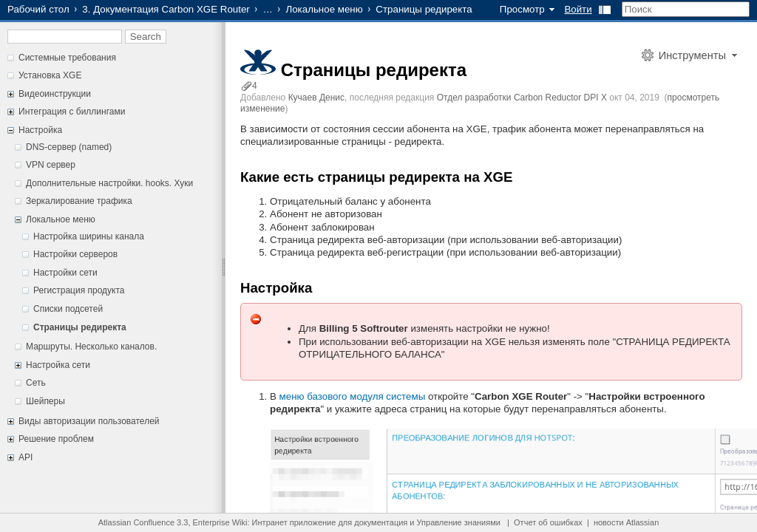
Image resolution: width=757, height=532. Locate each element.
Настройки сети (65, 273)
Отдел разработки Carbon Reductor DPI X (522, 98)
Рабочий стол (38, 9)
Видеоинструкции (55, 94)
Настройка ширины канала (89, 236)
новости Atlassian (626, 522)
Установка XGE (50, 75)
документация (381, 522)
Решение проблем (56, 439)
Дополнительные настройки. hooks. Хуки (109, 183)
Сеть (36, 383)
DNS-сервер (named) (69, 147)
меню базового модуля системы (354, 396)
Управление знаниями (459, 522)
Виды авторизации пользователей (89, 421)
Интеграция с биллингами (72, 112)
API (26, 457)
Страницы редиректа (80, 327)
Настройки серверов (75, 254)
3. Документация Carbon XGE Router (166, 9)
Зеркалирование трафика (79, 201)
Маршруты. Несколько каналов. (91, 347)
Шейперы (45, 401)
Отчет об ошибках (548, 522)
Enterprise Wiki (220, 522)
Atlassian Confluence (136, 522)
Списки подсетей (68, 309)
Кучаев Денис (316, 98)
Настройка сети (58, 365)
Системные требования (67, 58)
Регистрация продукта (79, 290)
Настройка (40, 130)
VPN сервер (51, 165)
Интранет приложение (294, 522)
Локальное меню (324, 9)
